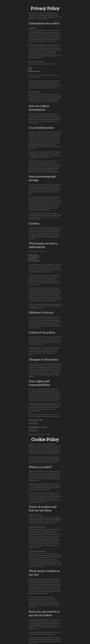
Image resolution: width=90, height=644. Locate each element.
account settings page (52, 172)
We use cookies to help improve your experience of (42, 444)
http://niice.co (52, 17)
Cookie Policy (51, 237)
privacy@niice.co (33, 424)
